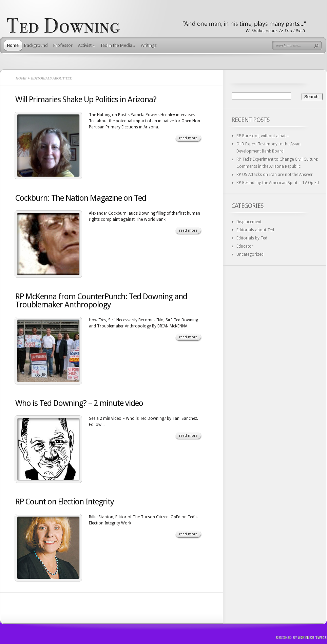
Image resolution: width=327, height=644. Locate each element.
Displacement (249, 222)
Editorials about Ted (255, 230)
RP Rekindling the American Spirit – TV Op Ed (278, 183)
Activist (86, 45)
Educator (245, 246)
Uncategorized (250, 254)
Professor (63, 45)
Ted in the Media (118, 45)
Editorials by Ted (252, 238)
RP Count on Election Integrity (65, 502)
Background (36, 45)
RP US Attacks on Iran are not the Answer (275, 175)
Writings (149, 45)
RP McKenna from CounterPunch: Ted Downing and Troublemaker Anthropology (101, 301)
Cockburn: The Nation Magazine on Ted (81, 198)
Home (13, 45)
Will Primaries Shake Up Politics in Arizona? (86, 100)
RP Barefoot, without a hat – (263, 136)
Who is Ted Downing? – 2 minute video (79, 403)
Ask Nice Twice (312, 637)
